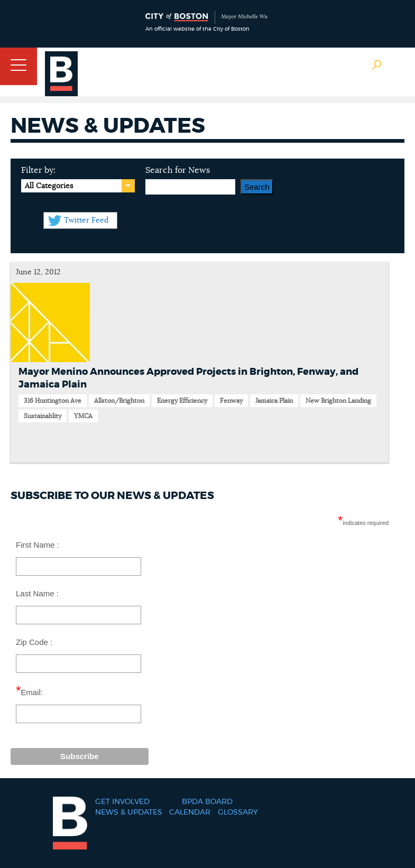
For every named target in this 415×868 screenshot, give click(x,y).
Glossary (238, 812)
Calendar (190, 812)
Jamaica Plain (274, 401)
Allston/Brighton (119, 401)
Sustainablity (43, 416)
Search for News (178, 170)
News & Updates (129, 812)
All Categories (49, 186)
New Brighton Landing (338, 401)
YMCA (83, 416)
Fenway (231, 401)
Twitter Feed (86, 220)
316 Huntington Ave (53, 401)
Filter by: (38, 170)
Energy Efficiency (182, 401)
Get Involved (122, 802)
